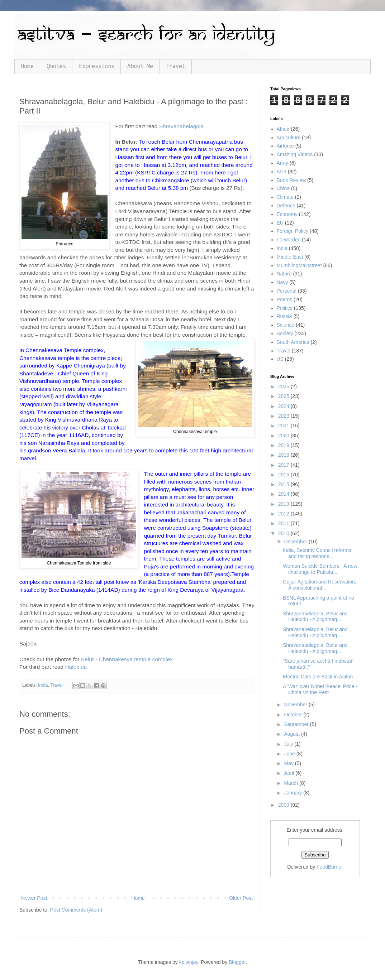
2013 (284, 504)
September (297, 724)
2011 (284, 523)
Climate (285, 197)
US (280, 359)
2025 (284, 396)
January (294, 793)
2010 (284, 533)
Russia (284, 316)
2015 (284, 484)
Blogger (237, 962)
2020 (284, 436)
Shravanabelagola (181, 126)
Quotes (56, 66)
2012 (284, 514)
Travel (176, 66)
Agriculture (289, 138)
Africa (283, 129)
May (289, 763)
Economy (287, 214)
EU (280, 223)
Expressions (97, 66)
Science (286, 325)
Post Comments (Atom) (76, 910)
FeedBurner (330, 867)
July (289, 744)
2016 (284, 475)
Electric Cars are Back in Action (318, 677)
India (43, 685)
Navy (282, 282)
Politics (285, 308)
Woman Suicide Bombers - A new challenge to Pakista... (320, 569)
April (290, 773)
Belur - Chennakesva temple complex (127, 659)
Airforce (285, 146)
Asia (282, 172)
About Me (140, 66)
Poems (285, 299)
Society (285, 333)
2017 (284, 465)
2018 (284, 455)
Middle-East (290, 257)
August (292, 734)
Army (283, 163)
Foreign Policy (293, 231)
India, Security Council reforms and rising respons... (317, 553)
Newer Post (34, 898)
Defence (286, 206)
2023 (284, 416)
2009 (284, 805)
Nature (284, 274)
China (283, 188)
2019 (284, 445)
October (294, 715)
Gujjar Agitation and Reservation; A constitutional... (320, 585)
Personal (287, 291)
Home (27, 66)
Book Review (291, 180)
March (292, 783)
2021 (284, 426)
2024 (284, 406)
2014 (284, 494)
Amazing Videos (295, 154)
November (296, 705)
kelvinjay (189, 962)
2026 (284, 386)
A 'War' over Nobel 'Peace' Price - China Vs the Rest (320, 689)
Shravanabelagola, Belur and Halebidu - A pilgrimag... (315, 617)
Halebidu (76, 667)
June (290, 754)
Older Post (241, 898)
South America (293, 342)
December (296, 542)
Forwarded (289, 240)
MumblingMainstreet (299, 265)
